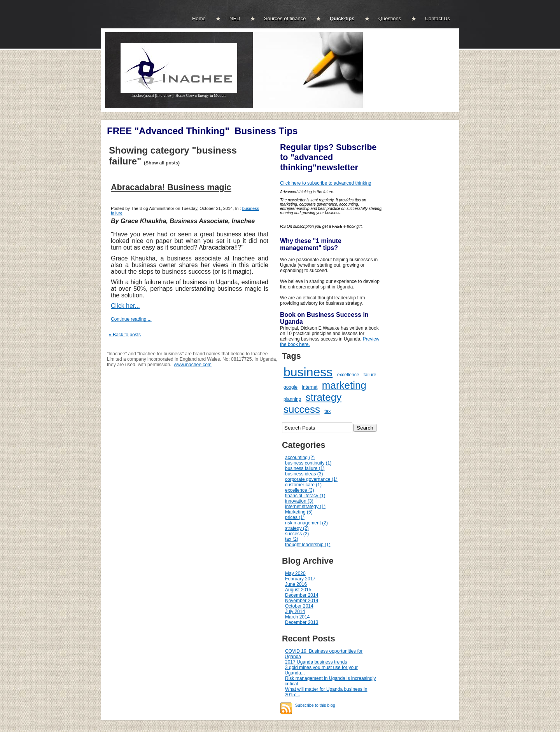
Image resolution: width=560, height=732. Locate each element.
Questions (390, 18)
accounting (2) (300, 458)
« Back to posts (125, 335)
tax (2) (292, 539)
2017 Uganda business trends (316, 662)
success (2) (297, 534)
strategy (324, 397)
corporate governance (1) (311, 479)
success (302, 409)
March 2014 (297, 617)
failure (370, 375)
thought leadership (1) (308, 545)
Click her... (125, 306)
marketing (344, 385)
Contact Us (437, 18)
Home (199, 18)
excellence (348, 375)
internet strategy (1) (305, 507)
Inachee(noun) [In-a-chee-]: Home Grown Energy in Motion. (179, 94)
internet (310, 387)
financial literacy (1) (305, 496)
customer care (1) (303, 485)
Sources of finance (285, 18)
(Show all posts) (162, 163)
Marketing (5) (299, 512)
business (308, 372)
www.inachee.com (193, 365)
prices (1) (295, 517)
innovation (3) (299, 501)
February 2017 (300, 579)
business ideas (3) (304, 474)
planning (292, 399)
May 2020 (295, 573)
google (290, 387)
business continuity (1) (308, 463)
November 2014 (302, 601)
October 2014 (299, 606)
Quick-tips (342, 18)
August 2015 (298, 590)
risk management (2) (306, 523)
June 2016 (296, 584)
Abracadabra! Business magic (171, 187)
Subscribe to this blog (315, 705)
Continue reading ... (131, 319)
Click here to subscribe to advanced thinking (326, 183)
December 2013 (302, 622)
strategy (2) (297, 528)
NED (235, 18)
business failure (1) (305, 468)
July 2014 (295, 611)
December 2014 (302, 595)
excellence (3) (300, 490)
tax (327, 411)
